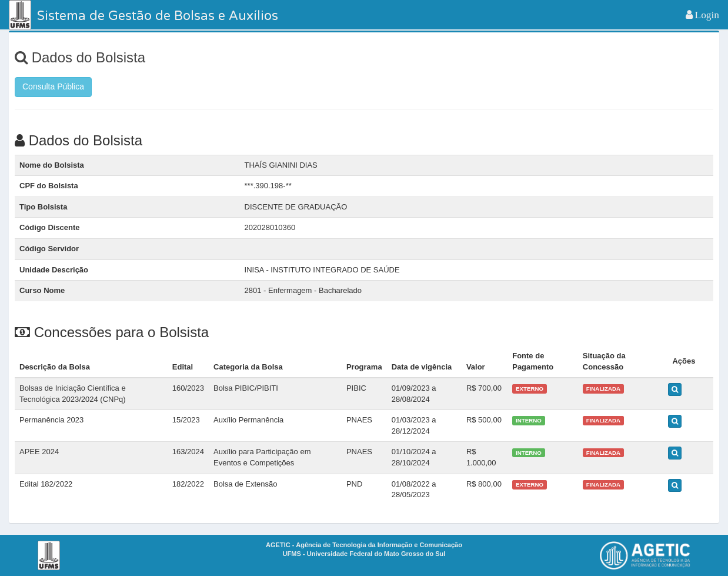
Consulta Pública (53, 86)
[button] (702, 15)
